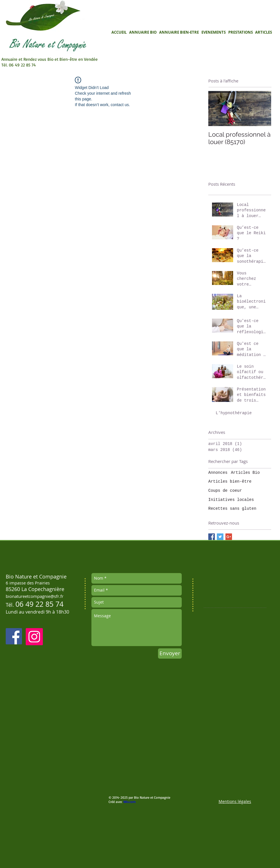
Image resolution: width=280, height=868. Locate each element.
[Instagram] (34, 637)
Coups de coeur (225, 491)
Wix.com (130, 802)
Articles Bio (245, 473)
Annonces (218, 473)
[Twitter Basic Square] (220, 537)
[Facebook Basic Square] (212, 537)
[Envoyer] (170, 653)
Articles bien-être (230, 481)
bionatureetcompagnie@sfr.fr (35, 596)
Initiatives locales (231, 500)
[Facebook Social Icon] (14, 636)
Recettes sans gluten (232, 509)
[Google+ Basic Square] (229, 537)
